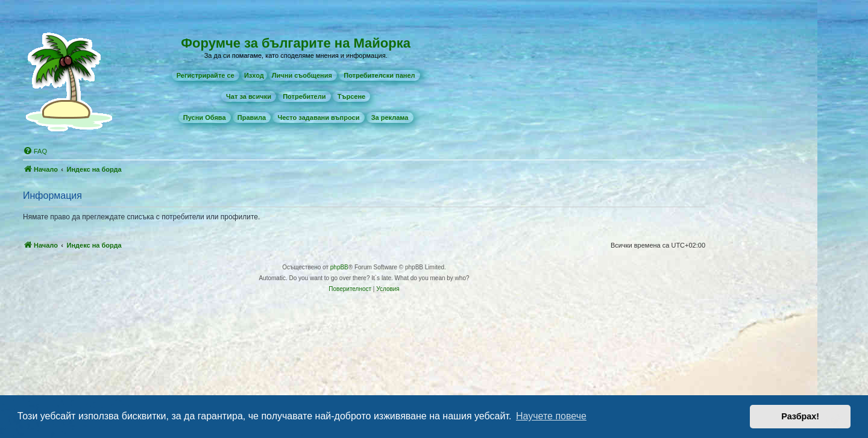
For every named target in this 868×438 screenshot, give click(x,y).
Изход (254, 75)
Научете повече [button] (551, 416)
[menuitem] (206, 75)
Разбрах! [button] (800, 416)
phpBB (339, 267)
